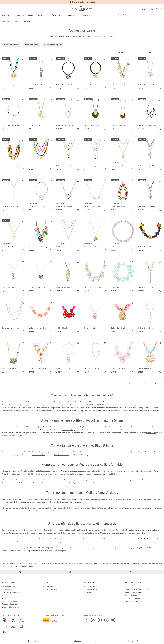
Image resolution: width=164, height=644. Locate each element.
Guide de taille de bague (10, 604)
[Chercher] (161, 15)
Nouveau (6, 15)
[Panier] (162, 9)
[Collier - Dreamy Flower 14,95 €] (96, 196)
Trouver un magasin (50, 589)
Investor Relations (90, 586)
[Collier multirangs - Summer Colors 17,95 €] (41, 155)
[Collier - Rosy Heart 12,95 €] (14, 277)
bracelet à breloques (62, 455)
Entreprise (87, 592)
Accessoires (29, 15)
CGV (126, 586)
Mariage (72, 15)
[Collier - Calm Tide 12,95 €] (68, 277)
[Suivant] (160, 384)
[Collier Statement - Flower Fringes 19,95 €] (150, 115)
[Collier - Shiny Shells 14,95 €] (150, 317)
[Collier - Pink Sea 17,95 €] (68, 317)
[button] (152, 9)
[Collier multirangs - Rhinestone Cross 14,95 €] (150, 155)
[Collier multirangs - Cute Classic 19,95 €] (68, 236)
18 (155, 384)
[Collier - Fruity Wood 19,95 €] (150, 236)
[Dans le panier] (23, 88)
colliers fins (52, 530)
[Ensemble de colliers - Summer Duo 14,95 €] (123, 155)
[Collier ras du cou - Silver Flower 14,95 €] (41, 196)
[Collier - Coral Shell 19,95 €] (123, 317)
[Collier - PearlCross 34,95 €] (14, 236)
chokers (66, 452)
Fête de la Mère (58, 15)
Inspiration (85, 15)
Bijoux (17, 15)
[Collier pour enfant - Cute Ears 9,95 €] (96, 317)
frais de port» (77, 641)
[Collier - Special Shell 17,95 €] (14, 358)
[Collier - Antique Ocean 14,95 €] (41, 74)
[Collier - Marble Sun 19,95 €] (150, 358)
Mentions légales (131, 595)
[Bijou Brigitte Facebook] (100, 620)
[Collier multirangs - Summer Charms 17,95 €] (41, 358)
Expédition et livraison (10, 592)
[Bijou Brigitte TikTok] (86, 620)
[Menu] (123, 52)
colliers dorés (151, 433)
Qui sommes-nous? (91, 589)
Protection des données (133, 592)
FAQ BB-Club (7, 589)
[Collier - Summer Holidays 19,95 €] (41, 236)
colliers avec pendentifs (114, 411)
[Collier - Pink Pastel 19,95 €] (123, 358)
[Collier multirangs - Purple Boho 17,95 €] (150, 196)
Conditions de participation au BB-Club (139, 589)
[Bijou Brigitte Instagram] (93, 620)
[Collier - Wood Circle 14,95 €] (96, 115)
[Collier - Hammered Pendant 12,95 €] (150, 74)
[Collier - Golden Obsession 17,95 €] (96, 236)
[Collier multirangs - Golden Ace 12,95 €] (68, 155)
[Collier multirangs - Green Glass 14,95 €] (14, 74)
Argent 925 (43, 15)
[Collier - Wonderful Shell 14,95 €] (68, 74)
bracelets (39, 551)
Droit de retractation (132, 598)
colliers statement (11, 408)
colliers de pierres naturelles (143, 402)
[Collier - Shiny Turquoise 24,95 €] (123, 277)
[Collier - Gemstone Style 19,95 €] (14, 155)
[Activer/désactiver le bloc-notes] (23, 60)
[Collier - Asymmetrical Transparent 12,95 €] (14, 115)
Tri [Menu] (150, 52)
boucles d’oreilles (39, 455)
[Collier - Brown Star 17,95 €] (96, 74)
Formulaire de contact (51, 586)
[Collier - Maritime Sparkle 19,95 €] (96, 277)
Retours (5, 595)
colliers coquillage (68, 430)
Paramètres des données (134, 601)
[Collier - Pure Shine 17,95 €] (41, 115)
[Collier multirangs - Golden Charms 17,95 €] (96, 358)
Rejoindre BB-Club (8, 586)
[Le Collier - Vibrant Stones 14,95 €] (41, 317)
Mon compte (6, 598)
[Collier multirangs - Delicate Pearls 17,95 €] (14, 196)
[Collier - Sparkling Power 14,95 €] (68, 196)
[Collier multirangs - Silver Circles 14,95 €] (96, 155)
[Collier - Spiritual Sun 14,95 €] (150, 277)
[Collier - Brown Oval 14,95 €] (123, 115)
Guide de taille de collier (10, 607)
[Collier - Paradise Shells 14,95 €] (123, 74)
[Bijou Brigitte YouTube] (113, 620)
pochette (43, 483)
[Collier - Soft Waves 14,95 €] (68, 358)
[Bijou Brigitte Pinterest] (106, 620)
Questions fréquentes (10, 601)
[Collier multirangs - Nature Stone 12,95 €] (14, 317)
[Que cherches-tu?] (136, 15)
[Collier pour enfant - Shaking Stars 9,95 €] (41, 277)
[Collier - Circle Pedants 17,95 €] (68, 115)
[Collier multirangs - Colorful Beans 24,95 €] (123, 196)
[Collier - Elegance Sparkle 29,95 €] (123, 236)
